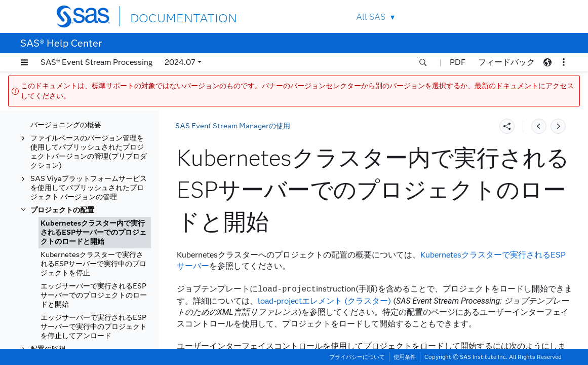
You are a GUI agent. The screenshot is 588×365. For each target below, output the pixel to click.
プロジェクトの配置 (62, 210)
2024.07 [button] (180, 62)
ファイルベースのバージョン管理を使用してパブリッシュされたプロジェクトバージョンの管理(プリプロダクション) (89, 152)
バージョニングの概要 (66, 125)
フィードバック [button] (506, 62)
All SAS (371, 17)
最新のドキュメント (506, 86)
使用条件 (405, 357)
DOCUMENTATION (167, 16)
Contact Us (487, 16)
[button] (24, 62)
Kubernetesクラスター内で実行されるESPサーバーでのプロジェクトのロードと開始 (93, 232)
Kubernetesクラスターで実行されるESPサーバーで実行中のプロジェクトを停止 (93, 264)
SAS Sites (511, 16)
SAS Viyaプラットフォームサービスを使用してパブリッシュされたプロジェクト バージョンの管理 (89, 188)
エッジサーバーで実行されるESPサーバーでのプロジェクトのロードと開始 (94, 295)
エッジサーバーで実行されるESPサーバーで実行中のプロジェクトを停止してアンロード (94, 327)
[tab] (95, 233)
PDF (458, 62)
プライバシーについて (357, 357)
